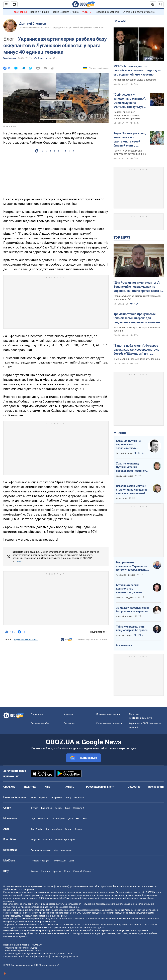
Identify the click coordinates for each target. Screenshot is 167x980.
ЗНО (78, 819)
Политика (30, 787)
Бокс (68, 808)
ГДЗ (33, 819)
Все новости (156, 787)
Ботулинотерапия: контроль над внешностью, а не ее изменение (129, 589)
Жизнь (70, 787)
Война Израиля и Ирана (66, 12)
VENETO (87, 12)
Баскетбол (47, 808)
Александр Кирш (124, 635)
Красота (57, 871)
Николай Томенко (124, 616)
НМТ (86, 819)
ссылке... (21, 561)
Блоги (111, 787)
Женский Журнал (82, 871)
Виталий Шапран (124, 453)
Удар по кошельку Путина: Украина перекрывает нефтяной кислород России (131, 467)
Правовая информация (108, 714)
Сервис (78, 829)
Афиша (34, 871)
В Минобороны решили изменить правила (137, 359)
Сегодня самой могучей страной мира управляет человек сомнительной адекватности (132, 490)
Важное (120, 21)
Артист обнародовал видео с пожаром (135, 80)
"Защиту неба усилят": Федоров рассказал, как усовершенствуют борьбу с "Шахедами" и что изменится (137, 350)
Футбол (35, 808)
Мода (67, 871)
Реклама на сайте (40, 723)
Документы (70, 723)
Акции (68, 829)
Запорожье (56, 797)
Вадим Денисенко (124, 476)
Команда (68, 714)
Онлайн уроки (58, 819)
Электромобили (54, 829)
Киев (33, 797)
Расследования (96, 787)
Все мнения (123, 645)
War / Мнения (10, 58)
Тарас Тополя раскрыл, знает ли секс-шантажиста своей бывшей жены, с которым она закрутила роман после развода (131, 139)
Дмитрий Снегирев (33, 24)
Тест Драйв (37, 829)
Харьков (43, 797)
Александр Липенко (126, 575)
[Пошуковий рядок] (161, 4)
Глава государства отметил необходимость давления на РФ (137, 298)
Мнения (120, 433)
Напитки (47, 840)
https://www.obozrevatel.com (114, 886)
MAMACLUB (60, 861)
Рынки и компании (41, 850)
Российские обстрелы (107, 12)
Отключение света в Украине (139, 12)
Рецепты (35, 840)
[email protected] (42, 956)
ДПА (71, 819)
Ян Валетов (121, 499)
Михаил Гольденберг (126, 598)
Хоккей (59, 808)
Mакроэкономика (63, 850)
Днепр (68, 797)
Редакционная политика (26, 639)
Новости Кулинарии (65, 840)
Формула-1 (79, 808)
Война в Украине (40, 12)
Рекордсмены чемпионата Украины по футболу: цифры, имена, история (132, 566)
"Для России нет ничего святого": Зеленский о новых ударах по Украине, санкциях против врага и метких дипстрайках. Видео (137, 287)
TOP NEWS (122, 237)
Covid (71, 861)
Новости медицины (41, 861)
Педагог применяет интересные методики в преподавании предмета (127, 115)
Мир (47, 787)
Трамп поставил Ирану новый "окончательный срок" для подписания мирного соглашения (137, 318)
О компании (37, 714)
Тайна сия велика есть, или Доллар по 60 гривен (132, 628)
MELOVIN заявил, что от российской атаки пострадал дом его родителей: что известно (137, 70)
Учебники (43, 819)
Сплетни (46, 871)
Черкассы (79, 797)
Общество (134, 787)
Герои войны (20, 12)
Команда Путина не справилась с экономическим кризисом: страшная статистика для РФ (129, 445)
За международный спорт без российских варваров (133, 610)
